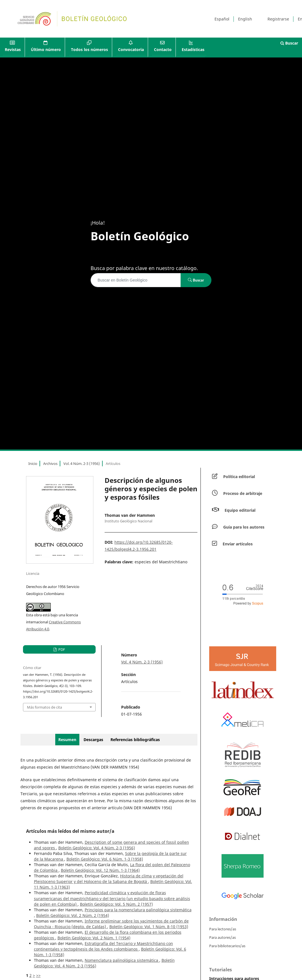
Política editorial (239, 477)
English (245, 19)
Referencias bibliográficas (135, 740)
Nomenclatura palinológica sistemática (122, 960)
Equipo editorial (240, 510)
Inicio (33, 464)
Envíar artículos (238, 544)
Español (222, 19)
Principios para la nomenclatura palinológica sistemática (138, 910)
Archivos (50, 464)
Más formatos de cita (44, 707)
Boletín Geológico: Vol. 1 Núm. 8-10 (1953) (149, 927)
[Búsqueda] (136, 280)
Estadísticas (193, 49)
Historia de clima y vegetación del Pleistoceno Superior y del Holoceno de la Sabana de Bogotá (109, 879)
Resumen (67, 740)
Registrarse (278, 19)
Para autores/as (223, 937)
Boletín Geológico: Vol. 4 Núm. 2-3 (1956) (97, 848)
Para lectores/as (223, 929)
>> (38, 975)
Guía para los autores (244, 527)
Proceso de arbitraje (243, 493)
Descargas (93, 740)
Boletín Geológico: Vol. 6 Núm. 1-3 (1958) (105, 859)
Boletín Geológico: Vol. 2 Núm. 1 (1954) (94, 938)
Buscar (289, 43)
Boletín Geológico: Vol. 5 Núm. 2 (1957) (116, 904)
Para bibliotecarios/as (227, 946)
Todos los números (89, 49)
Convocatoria (131, 49)
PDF (61, 649)
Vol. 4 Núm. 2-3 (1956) (82, 464)
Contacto (163, 49)
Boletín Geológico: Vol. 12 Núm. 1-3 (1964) (100, 870)
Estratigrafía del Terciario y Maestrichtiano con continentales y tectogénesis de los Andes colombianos (103, 946)
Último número (46, 49)
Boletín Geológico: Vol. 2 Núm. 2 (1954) (73, 915)
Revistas (13, 49)
